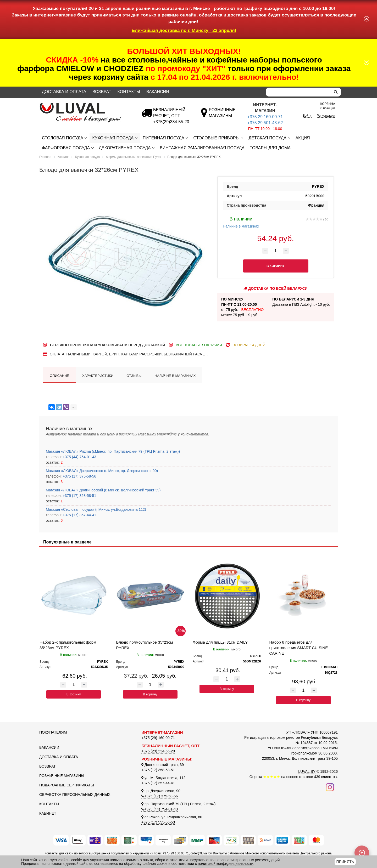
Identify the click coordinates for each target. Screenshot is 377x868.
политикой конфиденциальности (226, 864)
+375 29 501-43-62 (265, 123)
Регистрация (326, 116)
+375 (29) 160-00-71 (158, 738)
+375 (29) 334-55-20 (158, 751)
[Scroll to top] (362, 853)
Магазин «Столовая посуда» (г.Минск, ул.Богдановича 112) (96, 509)
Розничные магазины (62, 776)
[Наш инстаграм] (330, 787)
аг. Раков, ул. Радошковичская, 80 (172, 817)
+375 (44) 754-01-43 (79, 457)
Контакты (129, 92)
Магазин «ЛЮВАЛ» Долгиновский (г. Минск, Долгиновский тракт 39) (103, 490)
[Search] (298, 92)
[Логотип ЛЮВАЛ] (86, 105)
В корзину (74, 694)
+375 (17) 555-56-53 (158, 822)
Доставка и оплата (64, 92)
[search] (336, 92)
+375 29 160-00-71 (265, 117)
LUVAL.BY (307, 771)
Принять (345, 862)
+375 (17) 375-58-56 (79, 476)
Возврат (102, 92)
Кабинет (48, 813)
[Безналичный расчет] (171, 122)
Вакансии (158, 92)
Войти (307, 116)
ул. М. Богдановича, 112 (163, 778)
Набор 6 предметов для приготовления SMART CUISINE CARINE (299, 648)
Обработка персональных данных (75, 795)
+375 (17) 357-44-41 (79, 515)
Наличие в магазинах (241, 222)
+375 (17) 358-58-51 (79, 496)
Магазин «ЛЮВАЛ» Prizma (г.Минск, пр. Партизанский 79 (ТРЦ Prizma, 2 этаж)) (113, 451)
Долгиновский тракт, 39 (163, 765)
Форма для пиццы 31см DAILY (220, 642)
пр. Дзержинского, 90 (161, 791)
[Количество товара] (276, 251)
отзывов (306, 777)
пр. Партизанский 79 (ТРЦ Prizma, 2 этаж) (178, 804)
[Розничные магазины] (222, 116)
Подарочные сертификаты (67, 785)
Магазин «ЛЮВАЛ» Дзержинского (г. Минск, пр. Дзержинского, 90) (102, 471)
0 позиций (328, 106)
